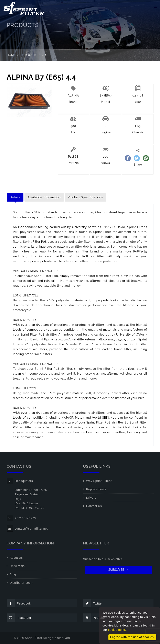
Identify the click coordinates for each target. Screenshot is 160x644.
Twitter (93, 603)
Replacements (96, 489)
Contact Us (94, 506)
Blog (13, 574)
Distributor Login (22, 583)
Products (29, 55)
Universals (17, 566)
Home (11, 55)
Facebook (19, 603)
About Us (16, 558)
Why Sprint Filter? (99, 481)
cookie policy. (118, 630)
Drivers (91, 498)
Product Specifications (85, 197)
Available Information (44, 197)
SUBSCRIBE (118, 569)
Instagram (19, 618)
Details (15, 197)
